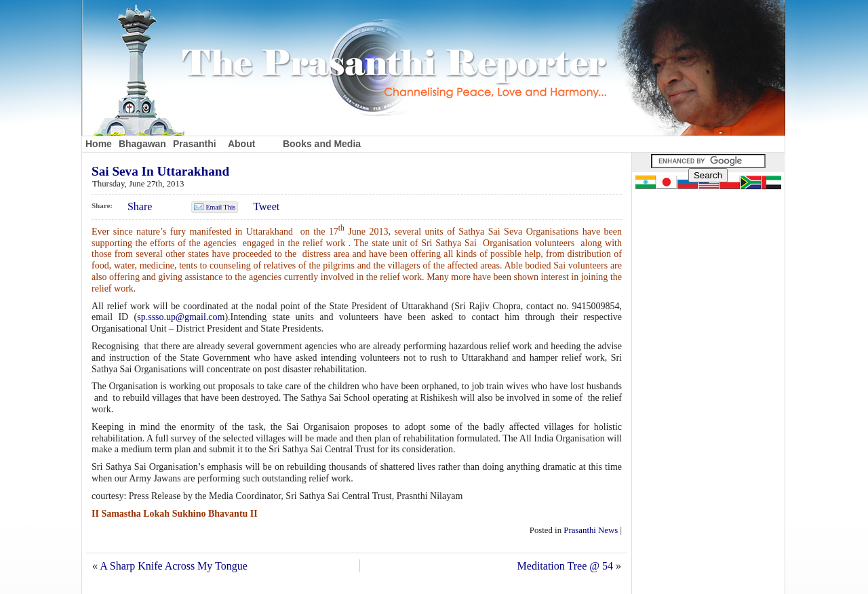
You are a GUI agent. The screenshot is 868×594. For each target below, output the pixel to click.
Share (140, 206)
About (241, 144)
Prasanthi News (591, 530)
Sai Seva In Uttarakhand (160, 171)
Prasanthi (195, 144)
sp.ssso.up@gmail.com (181, 317)
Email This (220, 207)
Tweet (266, 206)
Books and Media (322, 144)
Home (99, 144)
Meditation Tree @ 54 (565, 566)
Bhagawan (142, 144)
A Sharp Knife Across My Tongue (174, 566)
